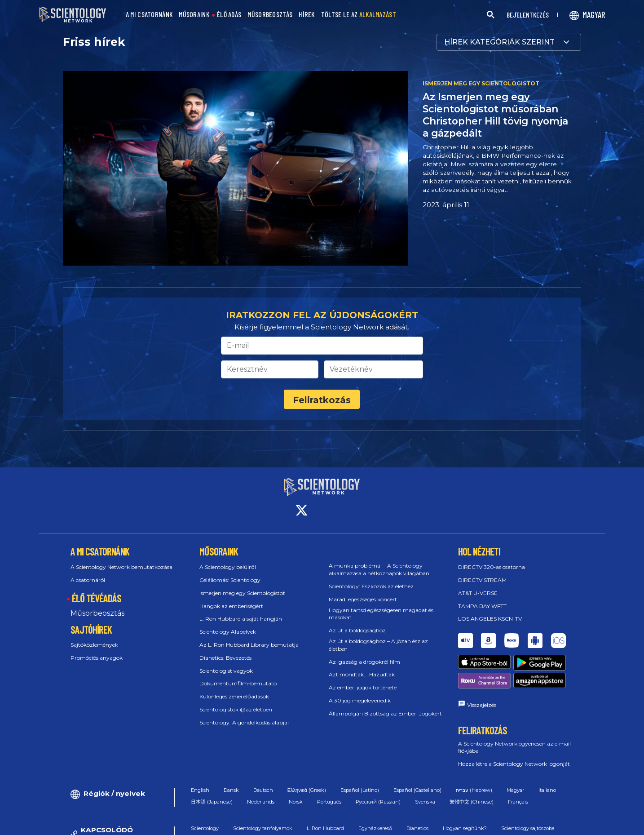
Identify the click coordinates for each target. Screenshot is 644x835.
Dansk (231, 790)
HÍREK (307, 15)
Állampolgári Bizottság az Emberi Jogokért (385, 713)
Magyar (515, 790)
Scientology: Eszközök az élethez (371, 586)
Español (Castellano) (417, 790)
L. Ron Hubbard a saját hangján (241, 619)
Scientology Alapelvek (228, 632)
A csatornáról (88, 580)
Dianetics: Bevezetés (225, 658)
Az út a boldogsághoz (357, 630)
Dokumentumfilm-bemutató (238, 683)
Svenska (425, 802)
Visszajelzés (482, 705)
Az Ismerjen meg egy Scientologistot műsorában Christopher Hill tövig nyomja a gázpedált (495, 115)
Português (329, 802)
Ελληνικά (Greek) (307, 790)
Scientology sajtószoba (528, 828)
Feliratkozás (322, 400)
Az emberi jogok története (363, 687)
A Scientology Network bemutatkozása (121, 567)
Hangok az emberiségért (231, 606)
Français (518, 802)
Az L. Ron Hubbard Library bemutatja (249, 645)
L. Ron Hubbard (325, 828)
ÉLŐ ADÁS (229, 15)
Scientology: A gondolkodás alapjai (244, 722)
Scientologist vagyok (226, 671)
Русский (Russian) (378, 802)
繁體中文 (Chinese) (472, 802)
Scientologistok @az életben (236, 709)
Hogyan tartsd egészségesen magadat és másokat (381, 614)
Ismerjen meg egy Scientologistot (242, 593)
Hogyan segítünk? (465, 828)
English (200, 790)
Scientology (205, 828)
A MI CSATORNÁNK (149, 15)
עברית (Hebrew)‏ (474, 790)
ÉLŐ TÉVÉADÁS (97, 598)
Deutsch (263, 790)
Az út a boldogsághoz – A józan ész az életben (378, 645)
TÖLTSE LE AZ (359, 15)
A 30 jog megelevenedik (360, 700)
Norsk (296, 802)
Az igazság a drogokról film (364, 662)
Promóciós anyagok (97, 658)
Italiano (547, 790)
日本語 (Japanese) (212, 802)
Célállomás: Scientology (230, 580)
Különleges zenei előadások (234, 696)
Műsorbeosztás (97, 613)
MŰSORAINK (194, 15)
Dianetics (417, 828)
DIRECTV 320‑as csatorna (492, 567)
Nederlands (261, 802)
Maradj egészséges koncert (363, 599)
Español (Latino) (360, 790)
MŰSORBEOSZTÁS (270, 15)
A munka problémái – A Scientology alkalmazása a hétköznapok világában (379, 569)
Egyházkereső (375, 828)
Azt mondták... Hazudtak (362, 674)
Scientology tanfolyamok (263, 828)
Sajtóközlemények (94, 645)
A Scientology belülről (228, 567)
